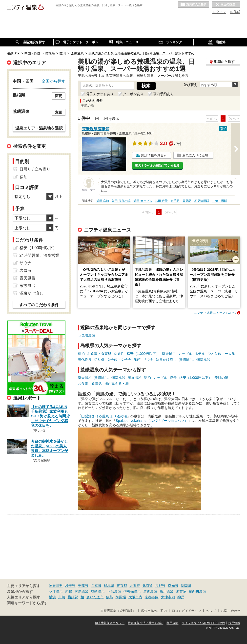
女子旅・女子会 (119, 360)
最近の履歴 (226, 5)
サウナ (148, 360)
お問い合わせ (231, 611)
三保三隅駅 (220, 201)
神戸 (181, 597)
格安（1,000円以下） (143, 354)
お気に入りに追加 (195, 155)
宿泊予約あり (164, 94)
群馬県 (109, 586)
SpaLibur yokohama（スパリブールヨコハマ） (152, 421)
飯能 (110, 597)
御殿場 (121, 597)
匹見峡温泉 (86, 335)
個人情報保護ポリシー (110, 623)
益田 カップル (143, 201)
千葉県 (83, 586)
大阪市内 (135, 597)
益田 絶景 (161, 201)
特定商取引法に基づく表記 (145, 623)
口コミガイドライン (186, 611)
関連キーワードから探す (27, 603)
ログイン (219, 12)
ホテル (200, 354)
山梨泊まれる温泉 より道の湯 (104, 416)
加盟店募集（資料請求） (118, 611)
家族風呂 (135, 378)
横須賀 (73, 597)
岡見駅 (187, 201)
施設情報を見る (152, 155)
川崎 (62, 597)
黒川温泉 (166, 591)
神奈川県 (56, 586)
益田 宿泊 (103, 201)
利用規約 (172, 623)
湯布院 (181, 591)
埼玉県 (70, 586)
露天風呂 (169, 354)
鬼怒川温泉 (197, 591)
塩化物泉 (85, 360)
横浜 (52, 597)
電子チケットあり (100, 94)
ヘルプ (211, 611)
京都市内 (152, 597)
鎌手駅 (175, 201)
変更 (59, 96)
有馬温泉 (82, 591)
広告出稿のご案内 (154, 611)
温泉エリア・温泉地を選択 (39, 128)
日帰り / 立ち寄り (35, 169)
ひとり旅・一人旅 (221, 354)
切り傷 (99, 360)
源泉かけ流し (166, 360)
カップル (185, 354)
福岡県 (186, 586)
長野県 (160, 586)
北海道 (147, 586)
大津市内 (168, 597)
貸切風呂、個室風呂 (195, 360)
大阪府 (135, 586)
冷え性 (119, 354)
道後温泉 (150, 591)
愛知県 (173, 586)
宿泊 (81, 354)
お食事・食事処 (99, 354)
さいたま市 (95, 597)
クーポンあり (133, 94)
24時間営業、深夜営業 (40, 255)
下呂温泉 (114, 591)
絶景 (173, 378)
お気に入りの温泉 (194, 5)
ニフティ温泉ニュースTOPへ (215, 313)
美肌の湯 (221, 378)
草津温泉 (56, 591)
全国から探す (54, 81)
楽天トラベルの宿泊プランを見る (157, 166)
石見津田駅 (202, 201)
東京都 (122, 586)
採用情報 (234, 623)
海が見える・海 (117, 384)
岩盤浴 (25, 270)
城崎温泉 (98, 591)
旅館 (137, 360)
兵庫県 (96, 586)
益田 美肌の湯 (121, 201)
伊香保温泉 (132, 591)
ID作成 (235, 12)
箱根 (69, 591)
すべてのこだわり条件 (39, 305)
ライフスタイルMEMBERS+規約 (204, 623)
